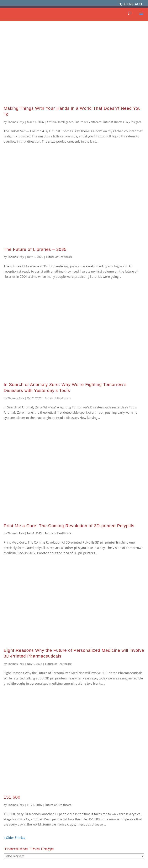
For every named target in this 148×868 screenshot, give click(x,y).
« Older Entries (14, 838)
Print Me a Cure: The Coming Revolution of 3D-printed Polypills (69, 526)
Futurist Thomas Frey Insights (122, 122)
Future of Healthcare (88, 122)
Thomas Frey (16, 122)
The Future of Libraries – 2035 (35, 249)
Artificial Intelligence (60, 122)
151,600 (12, 797)
